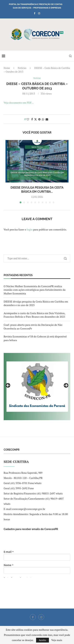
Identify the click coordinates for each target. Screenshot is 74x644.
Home (7, 68)
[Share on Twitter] (36, 119)
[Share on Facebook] (32, 119)
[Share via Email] (47, 119)
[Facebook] (35, 13)
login (30, 229)
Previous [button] (8, 386)
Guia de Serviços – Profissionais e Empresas (37, 8)
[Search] (70, 56)
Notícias (22, 68)
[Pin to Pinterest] (39, 119)
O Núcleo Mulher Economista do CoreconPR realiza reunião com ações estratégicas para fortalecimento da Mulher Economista (35, 290)
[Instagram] (39, 13)
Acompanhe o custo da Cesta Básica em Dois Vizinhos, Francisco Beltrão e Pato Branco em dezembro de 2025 (34, 315)
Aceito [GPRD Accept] (42, 640)
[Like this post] (28, 119)
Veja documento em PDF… (19, 103)
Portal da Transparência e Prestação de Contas (36, 4)
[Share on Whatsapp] (43, 119)
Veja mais (57, 640)
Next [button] (66, 386)
